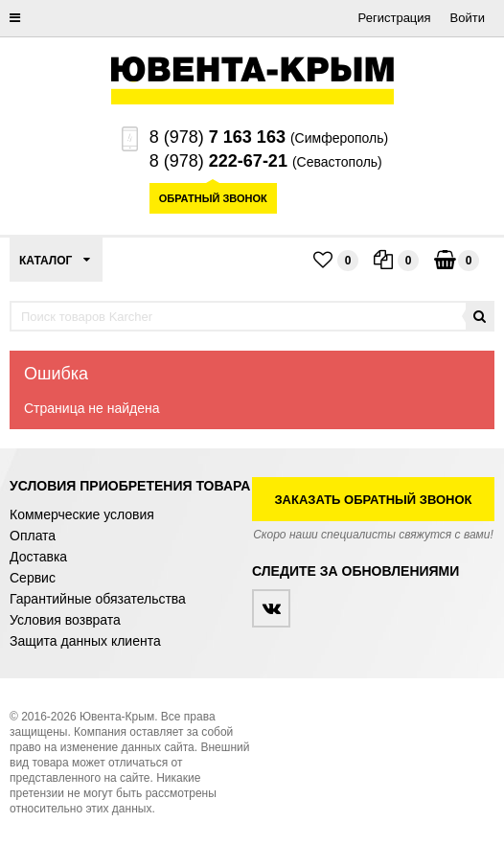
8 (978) (218, 137)
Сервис (33, 578)
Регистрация (395, 18)
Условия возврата (65, 620)
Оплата (33, 536)
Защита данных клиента (85, 641)
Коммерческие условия (82, 514)
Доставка (38, 557)
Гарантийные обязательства (98, 599)
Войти (468, 18)
